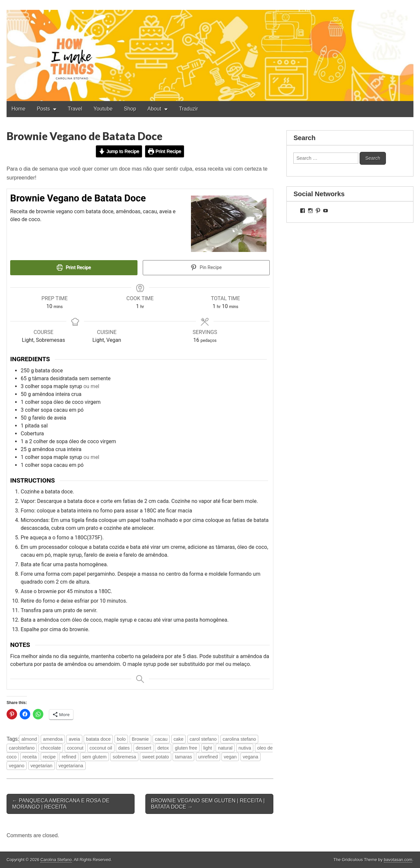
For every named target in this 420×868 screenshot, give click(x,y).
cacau (161, 739)
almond (29, 739)
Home (19, 109)
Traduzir (189, 109)
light (208, 748)
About (154, 109)
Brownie (140, 739)
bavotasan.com (398, 860)
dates (124, 748)
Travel (75, 109)
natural (225, 748)
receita (30, 757)
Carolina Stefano (56, 860)
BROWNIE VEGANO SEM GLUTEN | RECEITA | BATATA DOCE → (208, 804)
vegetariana (71, 766)
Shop (130, 109)
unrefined (208, 757)
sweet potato (156, 757)
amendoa (53, 739)
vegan (230, 757)
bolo (121, 739)
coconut (75, 748)
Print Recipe (165, 151)
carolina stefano (240, 739)
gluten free (186, 748)
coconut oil (101, 748)
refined (69, 757)
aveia (74, 739)
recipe (49, 757)
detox (163, 748)
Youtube (103, 109)
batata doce (98, 739)
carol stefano (203, 739)
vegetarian (42, 766)
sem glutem (94, 757)
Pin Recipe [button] (206, 268)
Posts (43, 109)
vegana (251, 757)
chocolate (51, 748)
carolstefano (22, 748)
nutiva (245, 748)
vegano (17, 766)
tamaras (183, 757)
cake (178, 739)
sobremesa (124, 757)
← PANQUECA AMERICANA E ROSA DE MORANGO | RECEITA (61, 804)
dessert (144, 748)
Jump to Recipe (119, 151)
